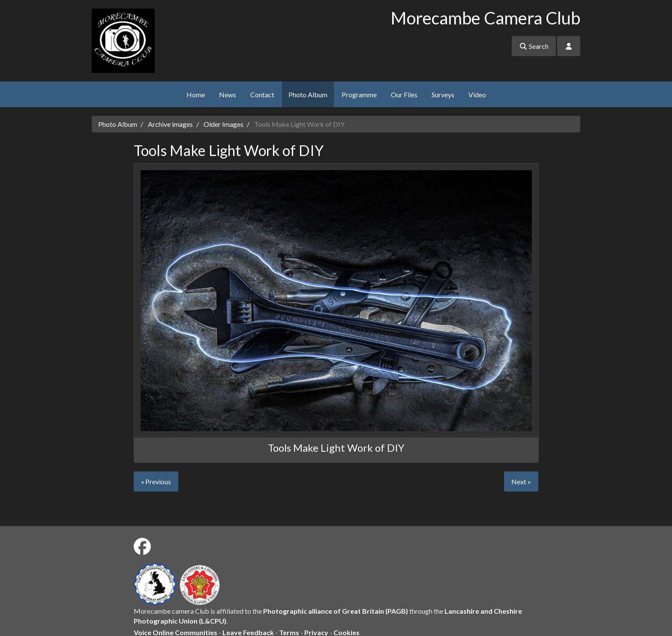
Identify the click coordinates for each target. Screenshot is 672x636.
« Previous (156, 481)
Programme (359, 94)
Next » (521, 481)
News (228, 94)
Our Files (404, 94)
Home (196, 94)
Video (477, 94)
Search (534, 46)
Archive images (170, 124)
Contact (262, 94)
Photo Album (308, 94)
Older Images (223, 124)
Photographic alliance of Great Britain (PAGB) (336, 611)
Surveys (443, 94)
